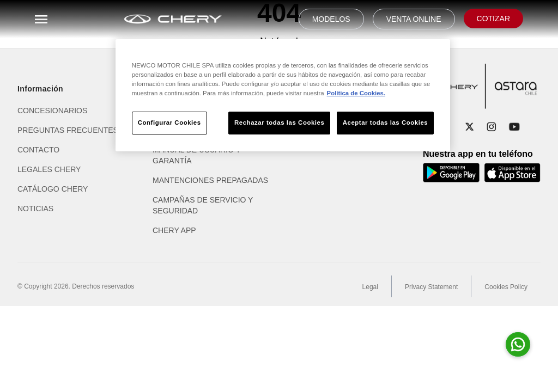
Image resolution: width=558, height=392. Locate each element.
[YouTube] (514, 127)
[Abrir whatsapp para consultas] (518, 344)
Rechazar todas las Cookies (279, 122)
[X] (470, 127)
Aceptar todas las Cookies (385, 122)
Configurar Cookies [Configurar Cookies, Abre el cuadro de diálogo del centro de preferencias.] (169, 122)
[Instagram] (492, 127)
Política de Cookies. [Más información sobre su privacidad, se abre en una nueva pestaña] (356, 93)
